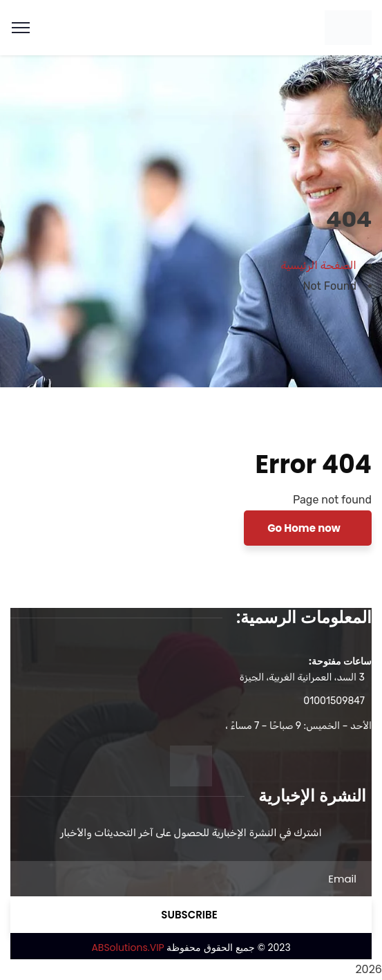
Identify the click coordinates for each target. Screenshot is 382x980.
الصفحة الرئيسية (319, 265)
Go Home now (305, 528)
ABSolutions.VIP (127, 947)
